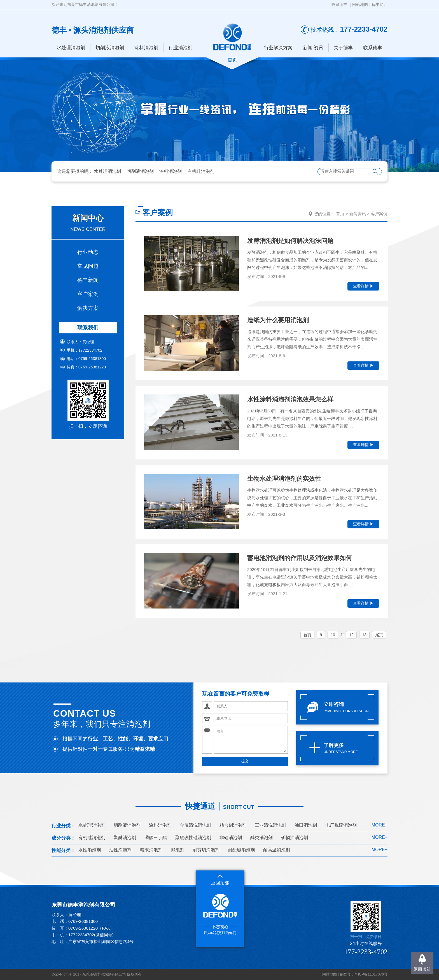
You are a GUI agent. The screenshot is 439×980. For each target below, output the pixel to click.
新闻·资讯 (313, 48)
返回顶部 (422, 969)
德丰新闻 (88, 280)
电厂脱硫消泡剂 (341, 825)
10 (333, 635)
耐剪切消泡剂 (206, 850)
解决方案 (88, 308)
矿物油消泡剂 (295, 838)
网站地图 (360, 4)
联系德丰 (373, 48)
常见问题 (88, 266)
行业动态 (88, 252)
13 (365, 635)
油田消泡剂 (306, 825)
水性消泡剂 (90, 850)
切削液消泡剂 (110, 48)
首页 (340, 214)
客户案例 (88, 294)
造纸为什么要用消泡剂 (278, 320)
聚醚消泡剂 (125, 838)
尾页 (379, 635)
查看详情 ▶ (363, 286)
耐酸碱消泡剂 (241, 850)
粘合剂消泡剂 (233, 825)
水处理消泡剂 (71, 48)
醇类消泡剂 (261, 838)
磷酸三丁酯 (156, 838)
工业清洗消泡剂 (270, 825)
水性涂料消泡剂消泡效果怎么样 (290, 399)
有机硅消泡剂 (201, 171)
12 (351, 635)
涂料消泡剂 (146, 48)
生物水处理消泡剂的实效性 (284, 479)
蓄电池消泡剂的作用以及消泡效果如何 (300, 558)
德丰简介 (380, 4)
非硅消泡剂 (231, 838)
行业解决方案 (278, 48)
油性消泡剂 (120, 850)
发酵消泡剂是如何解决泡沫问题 (290, 241)
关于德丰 (343, 48)
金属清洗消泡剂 (195, 825)
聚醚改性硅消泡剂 (193, 838)
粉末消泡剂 (151, 850)
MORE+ (380, 825)
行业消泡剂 (180, 48)
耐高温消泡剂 (277, 850)
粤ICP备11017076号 (371, 974)
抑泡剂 (178, 850)
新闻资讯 (358, 214)
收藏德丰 (339, 4)
